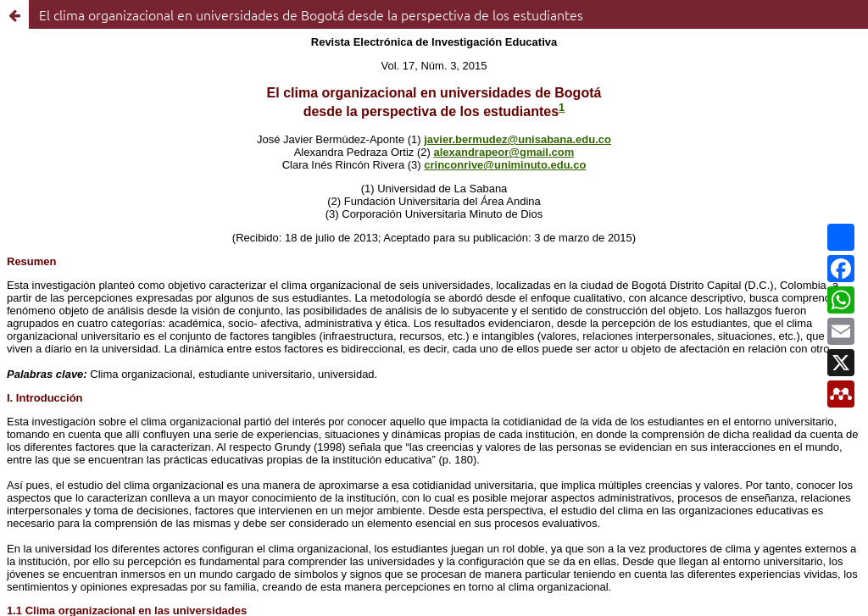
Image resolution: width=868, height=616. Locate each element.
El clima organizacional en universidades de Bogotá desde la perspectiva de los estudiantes (311, 14)
